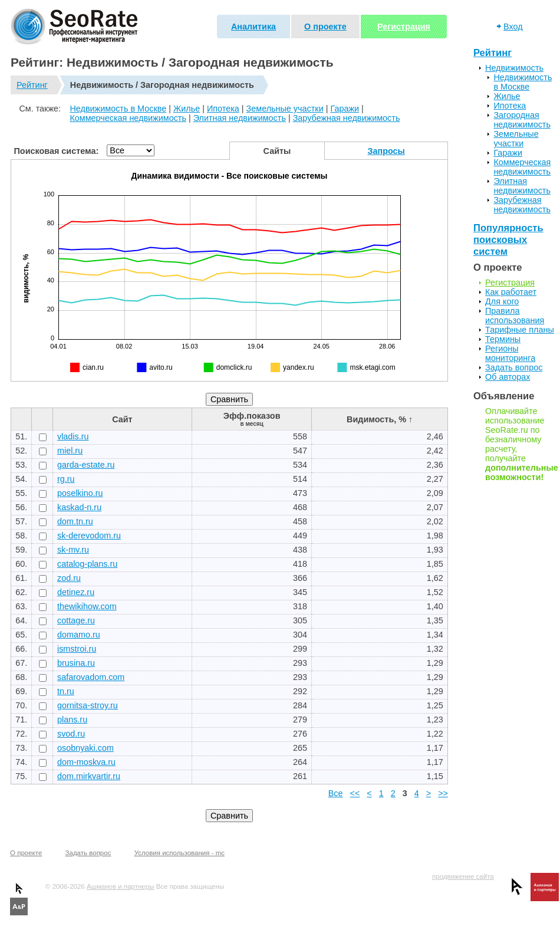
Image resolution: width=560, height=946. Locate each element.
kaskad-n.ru (79, 507)
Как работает (511, 292)
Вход (513, 27)
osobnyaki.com (85, 748)
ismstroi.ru (77, 649)
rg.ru (66, 479)
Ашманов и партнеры (120, 886)
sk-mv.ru (73, 550)
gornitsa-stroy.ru (88, 705)
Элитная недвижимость (240, 118)
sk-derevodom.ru (89, 536)
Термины (503, 339)
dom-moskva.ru (86, 762)
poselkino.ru (80, 493)
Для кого (502, 301)
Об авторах (508, 377)
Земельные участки (285, 109)
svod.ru (71, 734)
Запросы (386, 151)
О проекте (325, 27)
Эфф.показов (252, 419)
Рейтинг (32, 85)
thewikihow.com (87, 606)
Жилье (187, 109)
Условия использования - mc (179, 853)
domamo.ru (79, 635)
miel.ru (70, 451)
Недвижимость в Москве (118, 109)
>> (443, 793)
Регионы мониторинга (510, 353)
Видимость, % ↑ (380, 419)
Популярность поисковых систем (508, 240)
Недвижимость (514, 68)
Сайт (122, 419)
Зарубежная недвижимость (347, 118)
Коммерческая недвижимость (128, 118)
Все (336, 793)
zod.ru (69, 578)
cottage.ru (76, 620)
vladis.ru (73, 436)
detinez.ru (76, 592)
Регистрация (404, 27)
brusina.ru (76, 663)
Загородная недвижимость (522, 120)
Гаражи (345, 109)
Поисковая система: (57, 151)
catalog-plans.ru (87, 564)
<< (355, 793)
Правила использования (515, 316)
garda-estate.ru (86, 465)
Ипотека (223, 109)
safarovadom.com (91, 677)
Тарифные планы (520, 330)
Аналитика (253, 27)
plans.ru (72, 720)
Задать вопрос (514, 367)
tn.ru (66, 691)
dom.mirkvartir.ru (89, 776)
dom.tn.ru (75, 521)
